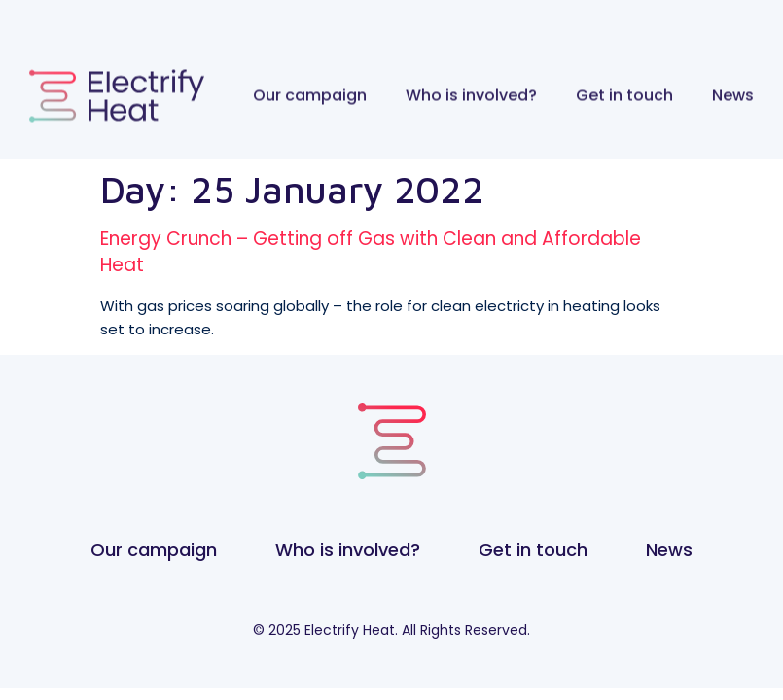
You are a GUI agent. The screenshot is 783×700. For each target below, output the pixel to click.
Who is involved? (471, 91)
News (733, 91)
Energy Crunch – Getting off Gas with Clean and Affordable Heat (371, 252)
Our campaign (310, 91)
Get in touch (624, 91)
